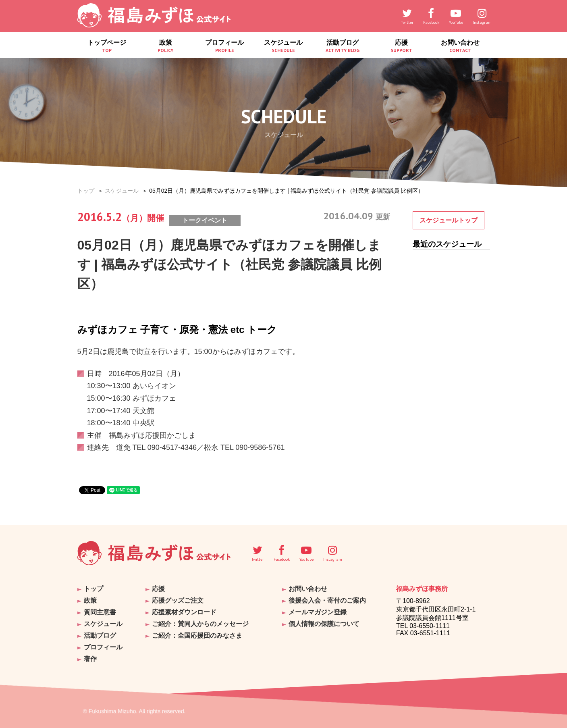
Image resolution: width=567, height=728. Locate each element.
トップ (86, 191)
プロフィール (224, 46)
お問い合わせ (460, 46)
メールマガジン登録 (318, 612)
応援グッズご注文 (178, 600)
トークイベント (205, 220)
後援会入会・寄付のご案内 (327, 600)
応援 (401, 46)
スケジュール (283, 46)
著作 (90, 659)
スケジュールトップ (449, 220)
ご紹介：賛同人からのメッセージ (200, 624)
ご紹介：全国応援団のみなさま (197, 635)
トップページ (107, 46)
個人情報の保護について (324, 624)
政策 (166, 46)
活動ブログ (343, 46)
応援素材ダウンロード (184, 612)
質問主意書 (100, 612)
